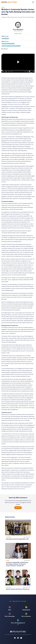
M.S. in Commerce (26, 615)
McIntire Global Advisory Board (17, 104)
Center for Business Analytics (8, 44)
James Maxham (5, 38)
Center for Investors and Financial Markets (11, 46)
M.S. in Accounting (10, 615)
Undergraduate (26, 608)
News (10, 608)
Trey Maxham (15, 102)
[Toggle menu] (33, 2)
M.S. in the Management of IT (18, 622)
